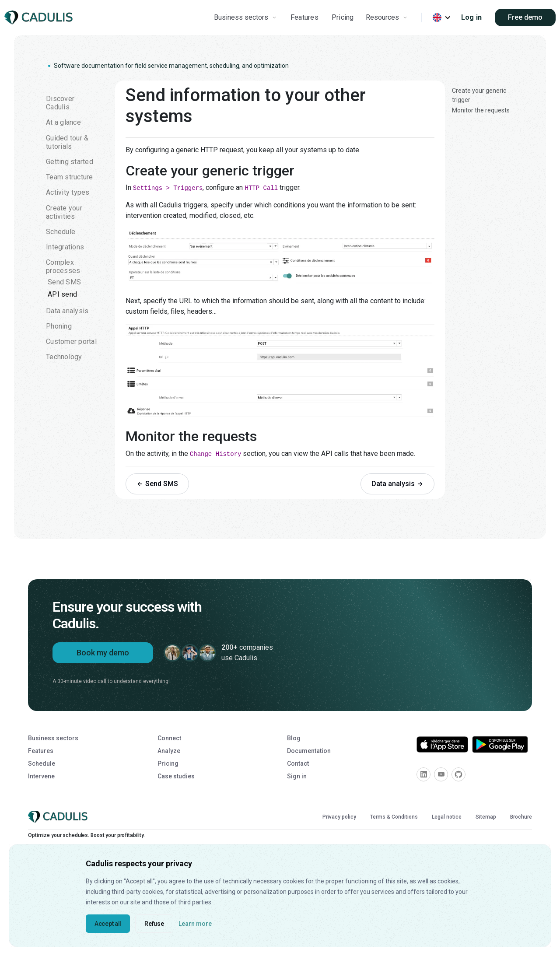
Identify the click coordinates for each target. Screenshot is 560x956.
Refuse (154, 924)
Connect (169, 738)
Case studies (176, 776)
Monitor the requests (481, 110)
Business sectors (53, 738)
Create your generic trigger (479, 95)
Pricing (343, 17)
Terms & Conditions (394, 817)
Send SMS (64, 282)
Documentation (309, 751)
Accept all (108, 924)
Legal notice (447, 817)
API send (62, 294)
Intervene (41, 776)
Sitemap (486, 817)
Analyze (169, 751)
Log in (472, 17)
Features (304, 17)
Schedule (42, 763)
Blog (294, 738)
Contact (298, 763)
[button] (246, 18)
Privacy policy (339, 817)
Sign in (297, 776)
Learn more (195, 924)
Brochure (521, 817)
